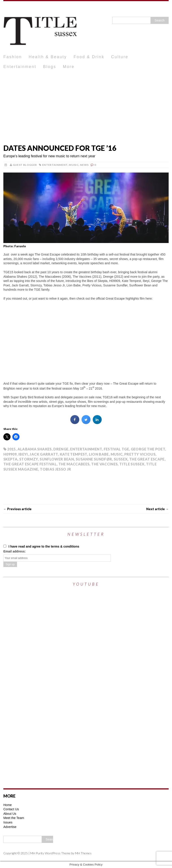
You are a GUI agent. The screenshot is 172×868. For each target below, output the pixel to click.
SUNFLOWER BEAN (57, 459)
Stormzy (29, 459)
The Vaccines (104, 464)
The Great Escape (147, 459)
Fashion (13, 57)
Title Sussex (132, 464)
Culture (120, 57)
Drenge (61, 449)
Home (8, 805)
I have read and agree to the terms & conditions (41, 546)
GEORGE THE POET (148, 449)
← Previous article (17, 509)
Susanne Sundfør (94, 459)
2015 (11, 449)
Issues (8, 822)
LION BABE (99, 454)
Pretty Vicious (140, 454)
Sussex (121, 459)
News (84, 165)
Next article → (157, 509)
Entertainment (20, 67)
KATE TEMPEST (73, 454)
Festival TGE (116, 449)
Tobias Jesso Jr (55, 469)
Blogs (50, 67)
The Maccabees (74, 464)
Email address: (15, 551)
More (69, 67)
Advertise (10, 827)
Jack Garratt (44, 454)
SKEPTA (10, 459)
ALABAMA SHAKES (35, 449)
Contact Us (11, 809)
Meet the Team (14, 818)
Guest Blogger (25, 165)
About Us (10, 814)
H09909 (10, 454)
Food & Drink (89, 57)
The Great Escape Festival (30, 464)
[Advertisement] (86, 105)
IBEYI (23, 454)
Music (74, 165)
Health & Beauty (48, 57)
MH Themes (83, 853)
